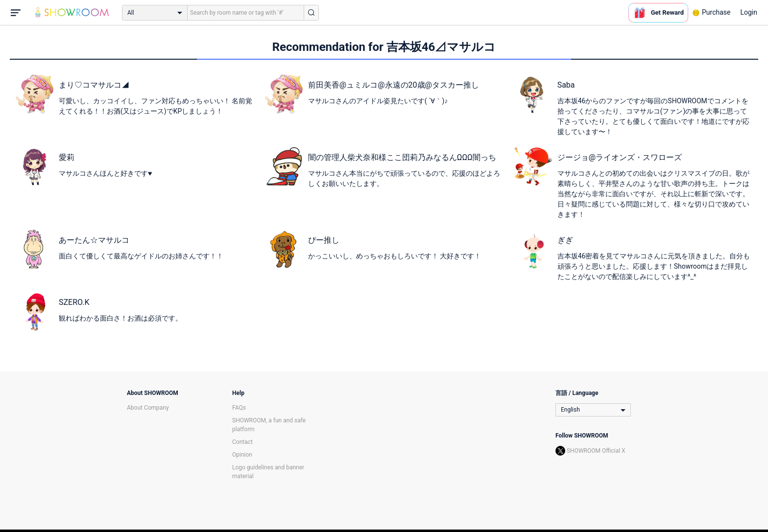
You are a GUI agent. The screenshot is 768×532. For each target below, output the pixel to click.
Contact (242, 442)
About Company (148, 408)
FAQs (239, 408)
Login (749, 12)
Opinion (242, 455)
